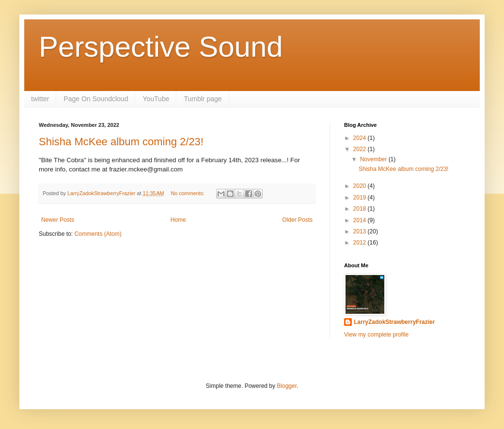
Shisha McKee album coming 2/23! (121, 142)
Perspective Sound (161, 47)
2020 (361, 186)
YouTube (156, 99)
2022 (361, 149)
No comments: (188, 193)
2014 (361, 220)
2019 (361, 198)
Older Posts (297, 220)
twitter (40, 99)
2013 (361, 231)
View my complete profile (376, 335)
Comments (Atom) (98, 234)
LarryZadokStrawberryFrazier (394, 322)
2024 (361, 138)
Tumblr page (203, 99)
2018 (361, 209)
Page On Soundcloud (96, 99)
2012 (361, 243)
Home (178, 220)
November (374, 159)
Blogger (287, 386)
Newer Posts (58, 220)
